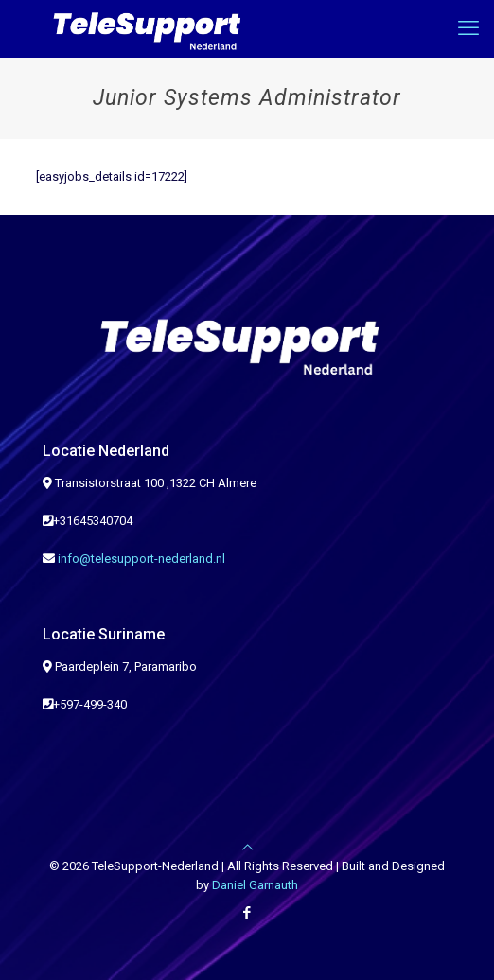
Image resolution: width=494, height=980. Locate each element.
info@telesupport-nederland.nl (141, 559)
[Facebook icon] (247, 913)
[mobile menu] (468, 28)
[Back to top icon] (247, 847)
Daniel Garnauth (255, 885)
